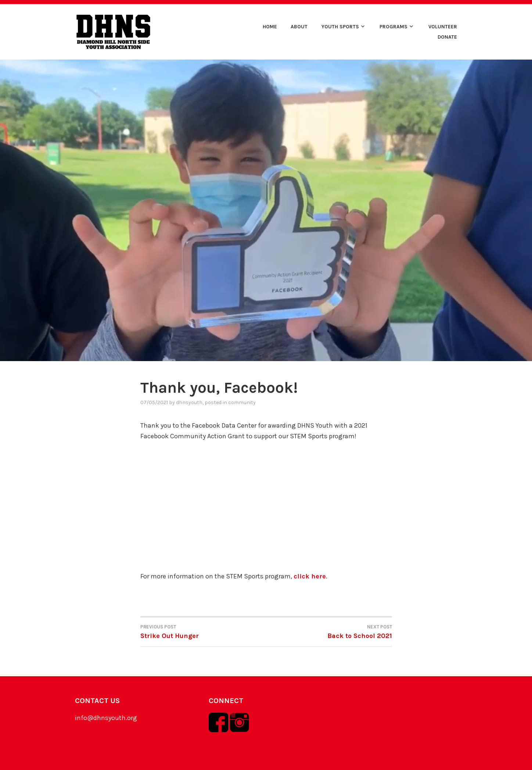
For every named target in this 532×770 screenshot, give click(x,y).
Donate (447, 37)
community (242, 402)
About (299, 27)
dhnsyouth (189, 402)
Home (270, 27)
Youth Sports (340, 27)
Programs (393, 27)
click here (310, 576)
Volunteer (443, 27)
